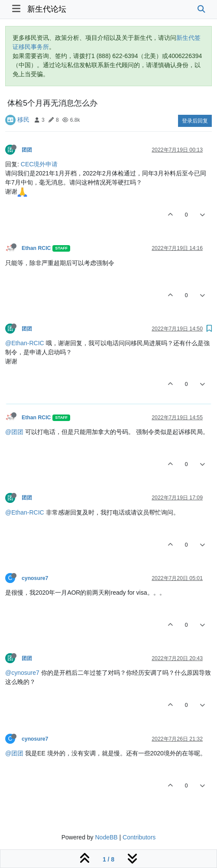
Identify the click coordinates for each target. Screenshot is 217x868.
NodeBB (106, 837)
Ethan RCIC (36, 248)
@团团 (14, 432)
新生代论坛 (47, 9)
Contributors (139, 837)
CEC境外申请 (39, 164)
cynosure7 (35, 578)
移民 (23, 120)
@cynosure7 (22, 673)
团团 (27, 150)
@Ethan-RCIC (25, 343)
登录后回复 (195, 121)
